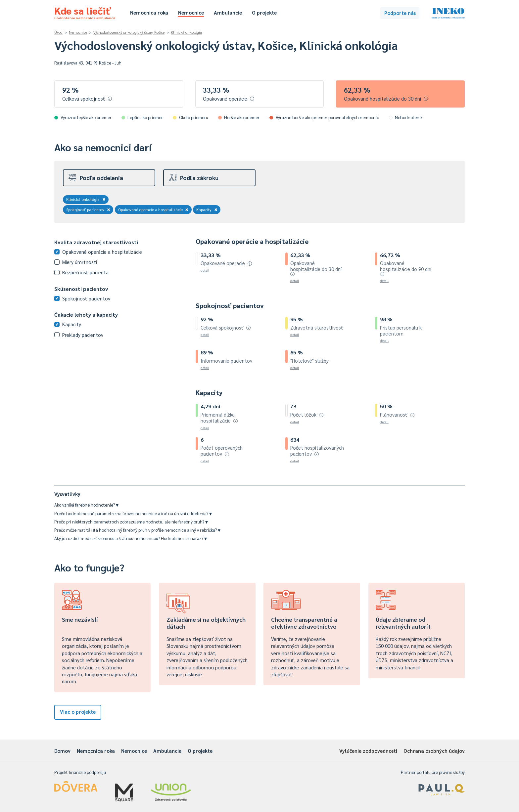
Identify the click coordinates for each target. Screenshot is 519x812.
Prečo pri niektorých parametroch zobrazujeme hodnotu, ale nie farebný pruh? (131, 522)
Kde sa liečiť (85, 12)
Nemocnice (191, 12)
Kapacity (207, 209)
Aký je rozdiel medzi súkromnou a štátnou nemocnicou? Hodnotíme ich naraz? (131, 538)
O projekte (264, 12)
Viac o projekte (78, 712)
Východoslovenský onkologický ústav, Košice (129, 32)
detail (205, 270)
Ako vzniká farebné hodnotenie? (86, 505)
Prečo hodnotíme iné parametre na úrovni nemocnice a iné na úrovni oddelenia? (133, 513)
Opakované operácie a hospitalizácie (153, 209)
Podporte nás (400, 13)
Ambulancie (228, 12)
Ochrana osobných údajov (434, 751)
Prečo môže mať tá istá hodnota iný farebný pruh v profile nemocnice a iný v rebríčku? (137, 530)
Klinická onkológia (186, 32)
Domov (62, 751)
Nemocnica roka (149, 12)
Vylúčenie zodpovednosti (368, 751)
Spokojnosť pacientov (88, 209)
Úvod (58, 32)
